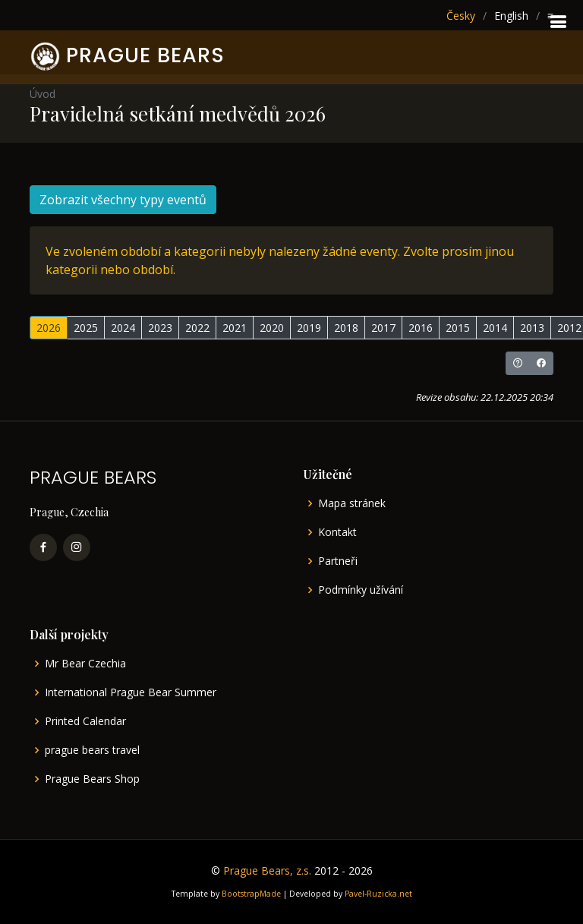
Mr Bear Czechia (85, 664)
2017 (383, 328)
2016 (421, 328)
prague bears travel (92, 750)
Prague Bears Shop (92, 779)
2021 (235, 328)
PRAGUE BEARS (145, 55)
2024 (123, 328)
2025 (86, 328)
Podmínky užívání (361, 590)
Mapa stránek (352, 503)
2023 (160, 328)
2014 (495, 328)
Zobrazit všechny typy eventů (123, 200)
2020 (272, 328)
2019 (309, 328)
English (511, 16)
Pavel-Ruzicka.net (378, 894)
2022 (197, 328)
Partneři (338, 561)
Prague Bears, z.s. (267, 870)
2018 (346, 328)
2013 (532, 328)
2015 (458, 328)
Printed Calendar (85, 721)
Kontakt (337, 532)
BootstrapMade (251, 894)
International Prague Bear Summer (131, 692)
